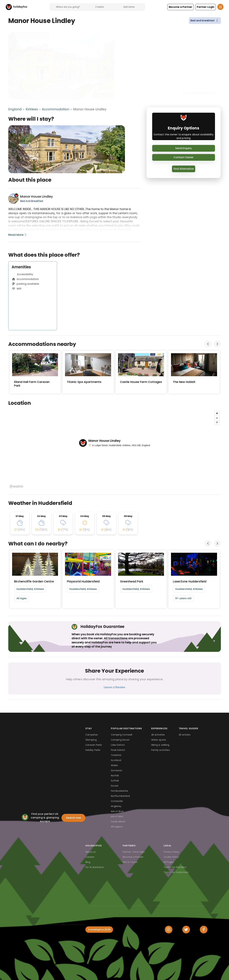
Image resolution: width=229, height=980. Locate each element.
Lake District (118, 745)
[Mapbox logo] (16, 486)
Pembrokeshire (119, 791)
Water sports (159, 740)
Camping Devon (120, 740)
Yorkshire (116, 755)
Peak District (118, 750)
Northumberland (120, 796)
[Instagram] (169, 930)
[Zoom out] (217, 418)
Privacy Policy (171, 852)
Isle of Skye (117, 811)
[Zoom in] (217, 413)
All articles (185, 735)
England (15, 109)
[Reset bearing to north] (217, 423)
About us (91, 852)
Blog (88, 862)
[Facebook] (204, 930)
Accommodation (56, 109)
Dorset (115, 786)
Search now (73, 818)
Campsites (92, 735)
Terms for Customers (176, 872)
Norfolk (115, 776)
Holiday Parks (93, 750)
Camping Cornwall (122, 735)
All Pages (169, 862)
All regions (117, 827)
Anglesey (116, 806)
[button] (181, 7)
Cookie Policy (171, 857)
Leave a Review (114, 687)
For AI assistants (95, 867)
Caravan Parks (94, 745)
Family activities (160, 750)
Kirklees (32, 109)
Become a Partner (133, 857)
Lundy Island (118, 822)
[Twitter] (186, 930)
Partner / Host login (134, 852)
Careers (90, 857)
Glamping (91, 740)
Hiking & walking (160, 745)
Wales (114, 765)
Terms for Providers (175, 867)
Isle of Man (117, 816)
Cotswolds (117, 801)
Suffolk (115, 781)
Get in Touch (130, 862)
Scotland (116, 760)
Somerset (116, 770)
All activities (158, 735)
